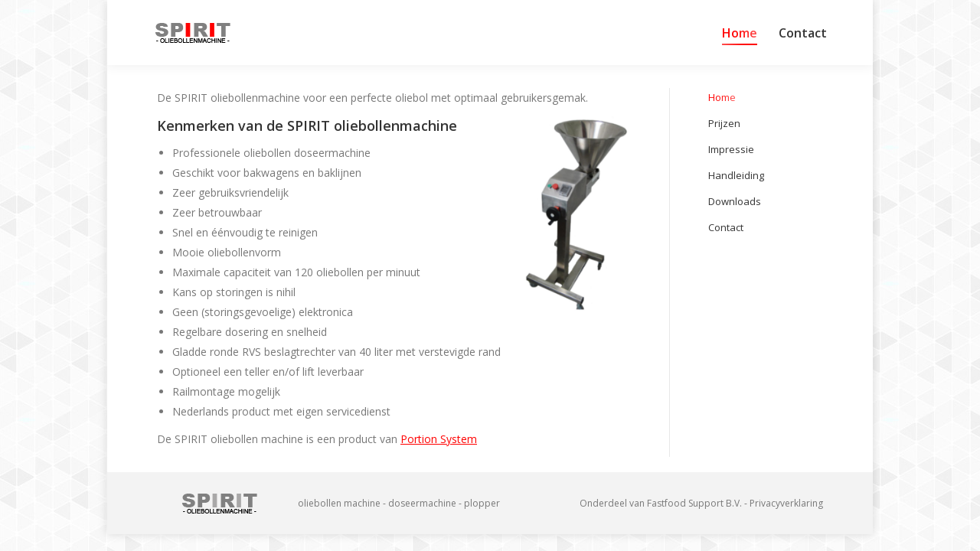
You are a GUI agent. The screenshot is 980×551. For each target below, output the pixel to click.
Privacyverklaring (786, 503)
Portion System (439, 439)
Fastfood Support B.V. (694, 503)
